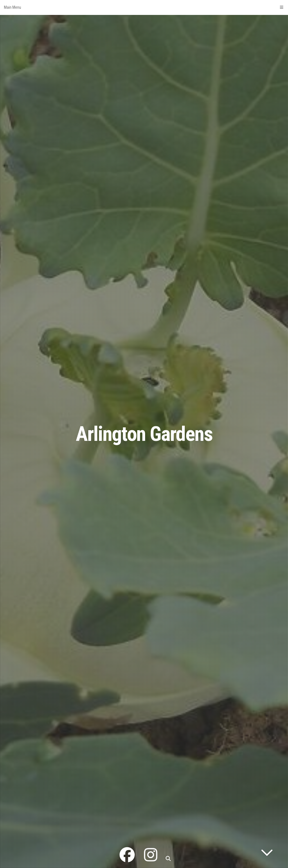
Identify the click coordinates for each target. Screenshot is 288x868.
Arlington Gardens (144, 434)
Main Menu (144, 7)
